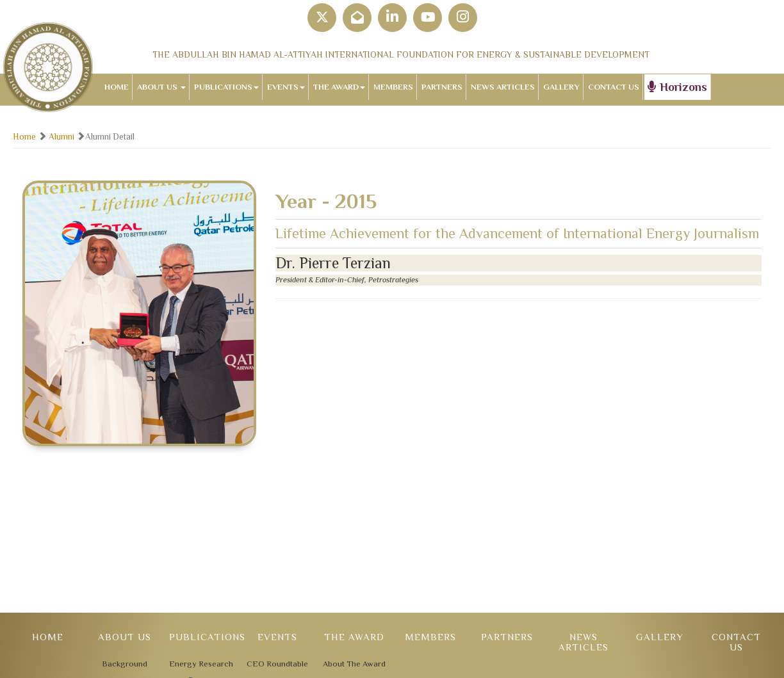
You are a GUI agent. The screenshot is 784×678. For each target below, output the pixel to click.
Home (24, 137)
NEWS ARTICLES (503, 87)
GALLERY (561, 87)
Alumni (61, 137)
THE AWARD (339, 87)
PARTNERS (442, 87)
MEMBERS (393, 87)
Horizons (677, 87)
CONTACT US (614, 87)
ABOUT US (161, 87)
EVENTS (286, 87)
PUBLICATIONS (226, 87)
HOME (117, 87)
